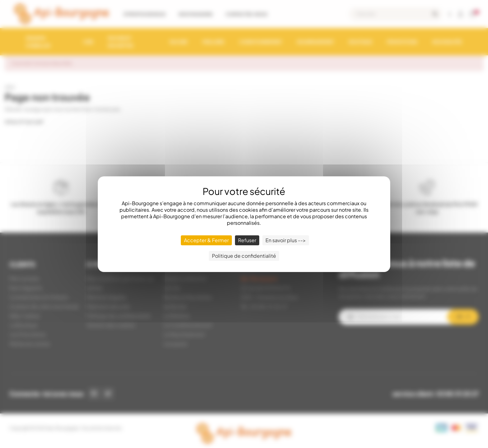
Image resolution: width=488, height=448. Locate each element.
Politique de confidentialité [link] (244, 256)
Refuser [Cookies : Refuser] (247, 240)
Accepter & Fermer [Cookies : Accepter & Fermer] (206, 240)
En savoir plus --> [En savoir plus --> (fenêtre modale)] (286, 240)
